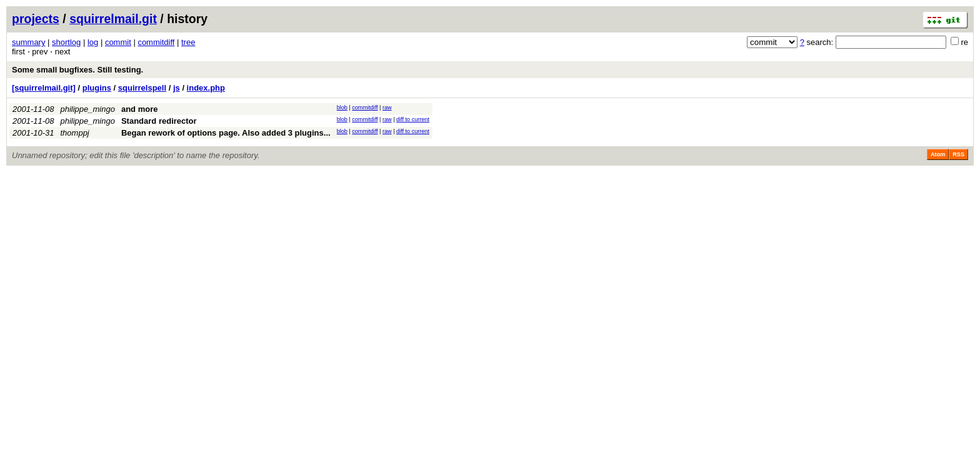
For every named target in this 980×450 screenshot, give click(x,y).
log (93, 42)
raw (387, 107)
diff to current (413, 119)
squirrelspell (142, 88)
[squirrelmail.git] (44, 88)
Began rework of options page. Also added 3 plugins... (226, 133)
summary (28, 42)
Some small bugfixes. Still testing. (77, 70)
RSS (958, 154)
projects (36, 19)
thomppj (75, 133)
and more (140, 109)
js (177, 88)
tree (188, 42)
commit (118, 42)
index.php (206, 88)
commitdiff (156, 42)
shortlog (66, 42)
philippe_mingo (88, 109)
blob (342, 107)
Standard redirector (159, 121)
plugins (97, 88)
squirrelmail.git (113, 19)
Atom (938, 154)
